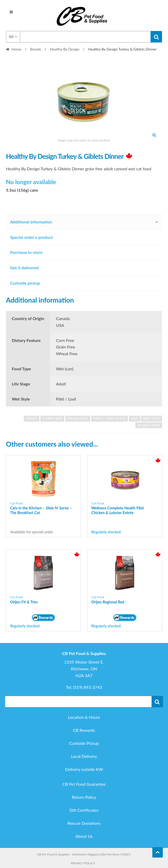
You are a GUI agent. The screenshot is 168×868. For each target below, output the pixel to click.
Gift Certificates (84, 810)
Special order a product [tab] (32, 237)
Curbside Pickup (84, 743)
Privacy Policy (83, 863)
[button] (154, 135)
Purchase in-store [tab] (26, 252)
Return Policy (84, 797)
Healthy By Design (65, 49)
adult (32, 418)
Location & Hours (84, 717)
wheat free (149, 425)
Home (16, 49)
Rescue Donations (84, 823)
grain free (78, 418)
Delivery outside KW (84, 769)
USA (134, 418)
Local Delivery (84, 756)
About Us (84, 836)
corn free (52, 418)
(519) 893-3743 (88, 687)
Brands (36, 49)
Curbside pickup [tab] (25, 283)
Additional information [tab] (31, 222)
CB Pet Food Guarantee (84, 784)
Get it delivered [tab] (25, 268)
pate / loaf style (110, 418)
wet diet (151, 418)
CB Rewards (84, 730)
